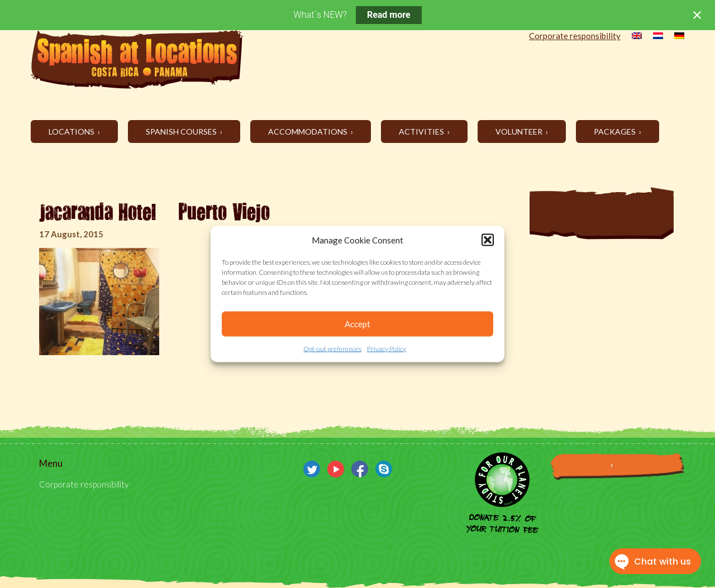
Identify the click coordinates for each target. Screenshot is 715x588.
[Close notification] (697, 15)
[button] (488, 240)
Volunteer (520, 132)
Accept (357, 324)
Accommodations (309, 132)
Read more (389, 15)
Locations (72, 132)
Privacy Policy (387, 349)
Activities (422, 132)
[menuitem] (631, 37)
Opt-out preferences (332, 349)
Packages (616, 132)
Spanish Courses (182, 132)
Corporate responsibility (575, 36)
